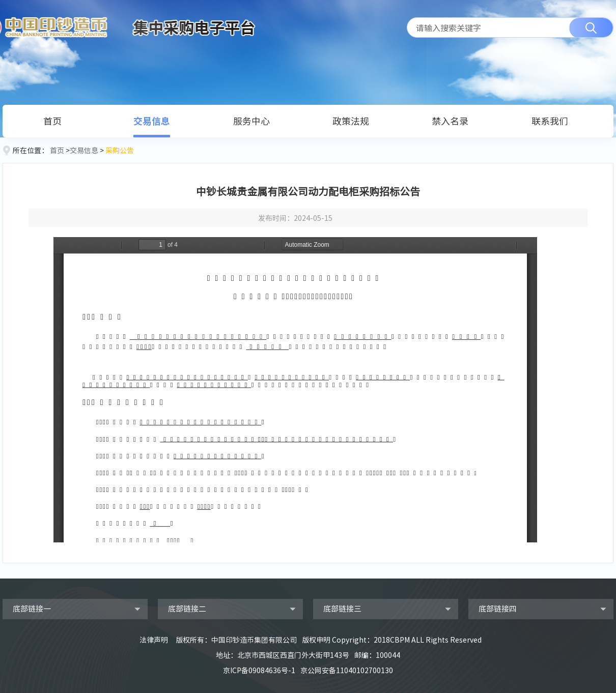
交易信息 (152, 121)
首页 (52, 121)
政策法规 (351, 121)
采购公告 (120, 150)
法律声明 (154, 640)
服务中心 (251, 121)
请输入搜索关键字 (449, 27)
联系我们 (550, 121)
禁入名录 (450, 121)
